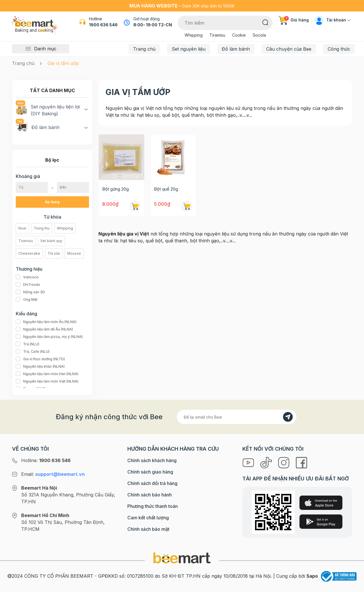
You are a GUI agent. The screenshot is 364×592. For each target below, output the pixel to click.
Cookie (239, 35)
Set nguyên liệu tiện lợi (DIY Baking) (48, 110)
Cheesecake (29, 253)
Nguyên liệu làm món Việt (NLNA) (47, 381)
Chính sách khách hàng (152, 460)
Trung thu (42, 228)
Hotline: (46, 460)
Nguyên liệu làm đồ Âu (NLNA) (44, 329)
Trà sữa (54, 253)
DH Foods (28, 285)
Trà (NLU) (27, 344)
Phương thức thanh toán (153, 506)
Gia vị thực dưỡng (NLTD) (40, 359)
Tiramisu (217, 35)
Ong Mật (27, 300)
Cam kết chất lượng (148, 518)
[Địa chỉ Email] (237, 417)
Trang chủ (144, 49)
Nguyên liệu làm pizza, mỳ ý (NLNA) (49, 337)
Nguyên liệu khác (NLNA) (40, 367)
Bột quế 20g (166, 189)
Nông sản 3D (30, 292)
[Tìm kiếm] (265, 22)
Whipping (194, 35)
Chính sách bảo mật (148, 529)
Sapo (312, 576)
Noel (22, 228)
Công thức (339, 49)
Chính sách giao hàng (150, 472)
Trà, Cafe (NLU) (33, 352)
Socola (259, 35)
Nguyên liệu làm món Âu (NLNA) (46, 322)
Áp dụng (52, 202)
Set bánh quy (51, 241)
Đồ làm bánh (236, 49)
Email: (53, 474)
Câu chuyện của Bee (289, 49)
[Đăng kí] (288, 417)
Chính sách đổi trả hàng (152, 483)
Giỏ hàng (294, 20)
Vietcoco (27, 277)
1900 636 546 (103, 25)
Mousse (74, 253)
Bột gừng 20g (115, 189)
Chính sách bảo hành (150, 495)
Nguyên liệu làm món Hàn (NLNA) (47, 374)
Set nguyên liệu (189, 49)
